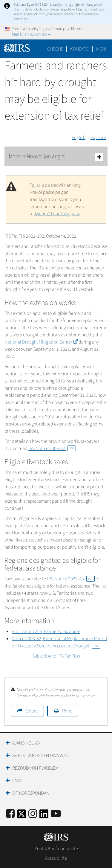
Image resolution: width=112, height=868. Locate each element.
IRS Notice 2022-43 (71, 579)
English (79, 138)
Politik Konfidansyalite (56, 849)
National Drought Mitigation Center (41, 342)
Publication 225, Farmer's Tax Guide (46, 631)
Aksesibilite (56, 858)
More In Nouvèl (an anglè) (56, 157)
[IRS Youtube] (56, 814)
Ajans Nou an (26, 743)
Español (98, 138)
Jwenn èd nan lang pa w (57, 214)
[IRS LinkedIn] (44, 816)
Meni (101, 49)
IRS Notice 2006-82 (52, 449)
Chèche (55, 49)
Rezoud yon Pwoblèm (35, 768)
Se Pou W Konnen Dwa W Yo (41, 756)
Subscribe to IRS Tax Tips (56, 656)
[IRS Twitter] (22, 816)
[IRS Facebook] (10, 814)
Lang (17, 781)
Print (67, 711)
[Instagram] (33, 814)
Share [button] (32, 711)
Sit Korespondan (31, 793)
